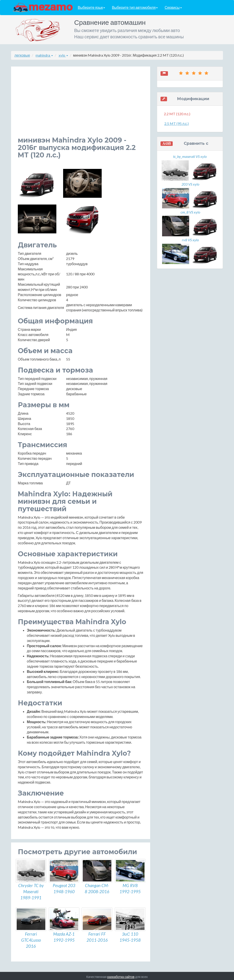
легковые (22, 55)
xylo (63, 55)
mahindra (44, 55)
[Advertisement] (81, 105)
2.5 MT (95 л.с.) (177, 123)
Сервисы (173, 8)
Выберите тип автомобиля (135, 8)
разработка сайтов (121, 975)
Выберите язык (91, 8)
